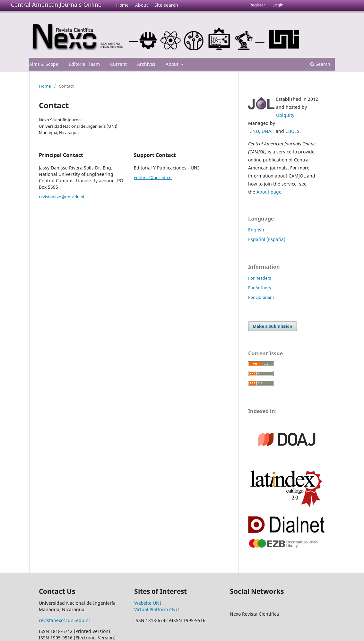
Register (257, 5)
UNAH (268, 131)
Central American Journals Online (56, 4)
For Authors (260, 288)
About (142, 5)
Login (278, 5)
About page (269, 192)
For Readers (260, 278)
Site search (166, 5)
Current (118, 64)
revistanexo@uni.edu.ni (61, 197)
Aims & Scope (44, 64)
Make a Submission (273, 326)
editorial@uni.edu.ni (153, 178)
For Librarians (261, 297)
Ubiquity (285, 115)
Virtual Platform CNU (156, 609)
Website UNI (148, 603)
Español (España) (267, 239)
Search (320, 64)
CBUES (292, 131)
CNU (254, 131)
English (256, 230)
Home (122, 5)
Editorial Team (84, 64)
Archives (146, 64)
